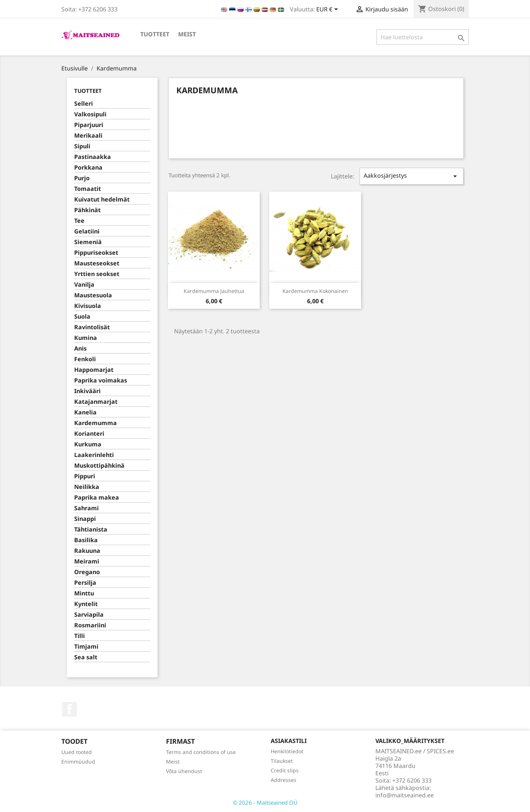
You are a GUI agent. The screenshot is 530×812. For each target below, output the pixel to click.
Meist (187, 34)
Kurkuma (88, 444)
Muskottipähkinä (99, 466)
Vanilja (84, 285)
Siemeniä (88, 242)
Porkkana (88, 168)
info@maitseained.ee (405, 795)
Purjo (82, 178)
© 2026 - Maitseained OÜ (265, 802)
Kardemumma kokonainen (315, 291)
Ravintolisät (92, 327)
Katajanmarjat (96, 402)
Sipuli (82, 146)
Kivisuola (88, 306)
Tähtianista (91, 530)
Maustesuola (93, 295)
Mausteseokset (97, 263)
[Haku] (423, 37)
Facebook (69, 709)
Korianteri (89, 434)
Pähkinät (87, 210)
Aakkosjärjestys (411, 176)
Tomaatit (88, 189)
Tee (79, 221)
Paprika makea (97, 498)
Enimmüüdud (78, 762)
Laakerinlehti (94, 455)
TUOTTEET (155, 34)
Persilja (85, 583)
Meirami (87, 561)
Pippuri (85, 476)
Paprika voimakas (101, 380)
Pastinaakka (93, 157)
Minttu (84, 593)
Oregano (87, 572)
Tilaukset (282, 761)
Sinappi (85, 519)
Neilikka (87, 487)
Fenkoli (85, 359)
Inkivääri (87, 391)
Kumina (86, 338)
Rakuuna (87, 551)
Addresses (284, 780)
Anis (80, 349)
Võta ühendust (184, 771)
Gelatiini (87, 231)
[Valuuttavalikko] (328, 10)
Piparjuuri (89, 125)
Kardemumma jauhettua (214, 291)
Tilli (80, 636)
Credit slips (285, 770)
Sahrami (86, 508)
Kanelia (85, 412)
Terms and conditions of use (201, 752)
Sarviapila (89, 615)
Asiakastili (289, 741)
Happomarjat (94, 370)
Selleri (84, 104)
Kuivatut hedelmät (102, 200)
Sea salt (86, 657)
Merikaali (88, 136)
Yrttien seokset (97, 274)
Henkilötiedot (287, 751)
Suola (82, 317)
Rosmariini (90, 625)
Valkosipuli (90, 114)
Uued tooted (77, 752)
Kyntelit (86, 604)
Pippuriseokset (96, 253)
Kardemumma (95, 423)
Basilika (86, 540)
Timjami (86, 647)
